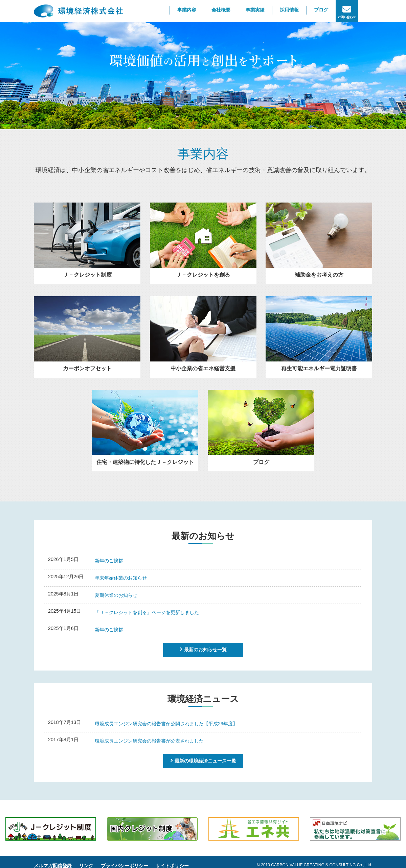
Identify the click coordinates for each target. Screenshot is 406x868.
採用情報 (289, 10)
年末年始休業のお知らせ (121, 578)
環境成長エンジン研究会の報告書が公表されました (149, 741)
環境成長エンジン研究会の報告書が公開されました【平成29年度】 (166, 724)
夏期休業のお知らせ (116, 595)
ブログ (321, 10)
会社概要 (221, 10)
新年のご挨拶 (109, 561)
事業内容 (187, 10)
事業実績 (255, 10)
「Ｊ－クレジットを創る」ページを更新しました (147, 612)
